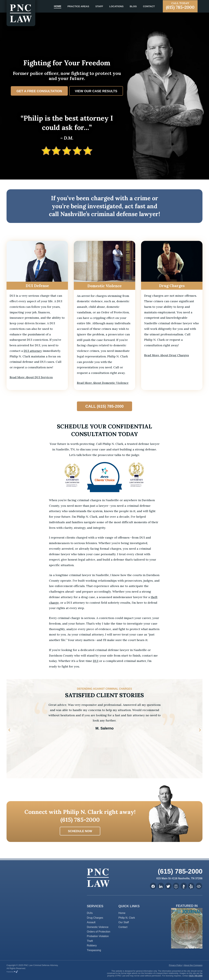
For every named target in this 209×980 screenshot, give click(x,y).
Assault (91, 922)
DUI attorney (33, 351)
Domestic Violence (98, 927)
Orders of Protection (99, 932)
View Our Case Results (96, 91)
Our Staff (124, 922)
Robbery (92, 945)
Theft (90, 941)
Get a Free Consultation (39, 91)
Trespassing (94, 950)
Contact (149, 6)
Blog (133, 6)
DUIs (90, 913)
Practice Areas (78, 6)
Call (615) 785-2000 (104, 406)
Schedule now (80, 831)
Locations (116, 6)
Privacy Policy (175, 965)
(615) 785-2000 (180, 6)
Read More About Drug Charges (167, 355)
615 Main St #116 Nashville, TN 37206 (179, 878)
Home (58, 6)
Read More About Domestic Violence (103, 383)
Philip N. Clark (127, 918)
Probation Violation (98, 936)
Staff (99, 6)
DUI (96, 661)
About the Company (193, 965)
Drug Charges (95, 918)
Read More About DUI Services (31, 377)
